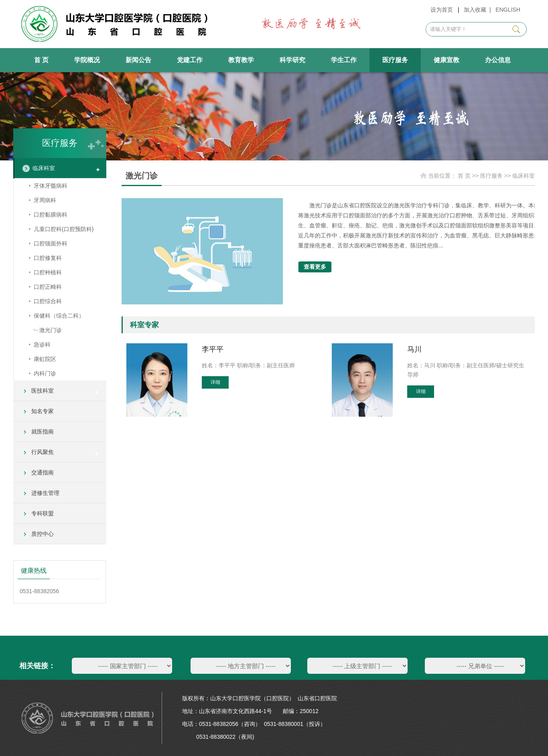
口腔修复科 (48, 258)
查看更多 (315, 267)
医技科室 (43, 391)
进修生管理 (45, 493)
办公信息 (498, 60)
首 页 (41, 60)
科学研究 (292, 60)
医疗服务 (395, 60)
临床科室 (44, 168)
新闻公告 (138, 60)
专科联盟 (43, 513)
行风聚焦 (43, 452)
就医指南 (43, 432)
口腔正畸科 (48, 287)
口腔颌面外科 (51, 243)
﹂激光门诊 (48, 330)
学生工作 (344, 60)
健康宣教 (447, 60)
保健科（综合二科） (59, 316)
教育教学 (241, 60)
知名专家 (43, 411)
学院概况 (87, 60)
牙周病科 (45, 200)
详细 (215, 382)
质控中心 (43, 534)
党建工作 (190, 60)
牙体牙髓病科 (51, 186)
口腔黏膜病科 (51, 215)
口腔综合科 (48, 301)
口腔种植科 (48, 272)
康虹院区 (45, 359)
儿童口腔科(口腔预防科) (64, 229)
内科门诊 (45, 373)
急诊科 (42, 345)
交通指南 (43, 472)
